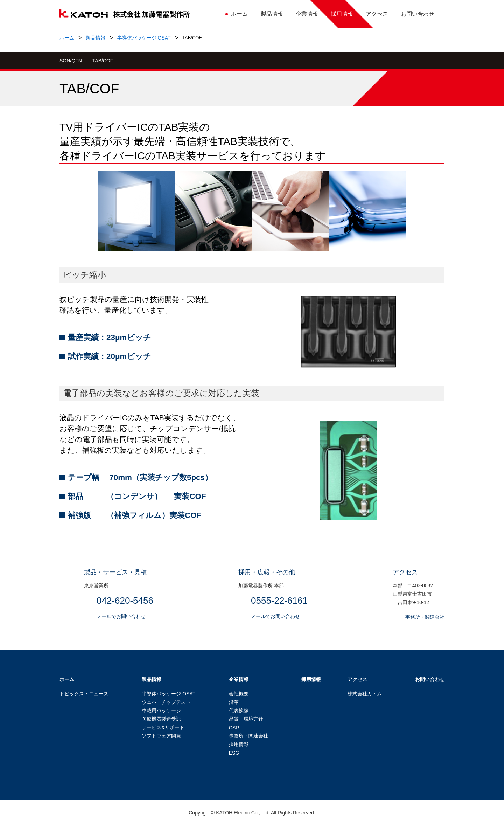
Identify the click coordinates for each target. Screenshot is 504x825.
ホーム (67, 38)
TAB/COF (103, 61)
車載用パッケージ (161, 710)
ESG (234, 753)
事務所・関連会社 (425, 617)
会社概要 (239, 694)
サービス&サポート (163, 727)
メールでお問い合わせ (121, 616)
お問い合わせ (430, 679)
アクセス (357, 679)
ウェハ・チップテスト (166, 702)
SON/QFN (71, 61)
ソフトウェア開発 (161, 736)
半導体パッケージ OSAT (144, 38)
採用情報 (239, 744)
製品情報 (96, 38)
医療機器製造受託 (161, 719)
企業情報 (239, 679)
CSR (234, 728)
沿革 (234, 702)
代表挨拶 (239, 710)
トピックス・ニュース (84, 694)
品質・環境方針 (246, 719)
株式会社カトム (365, 694)
